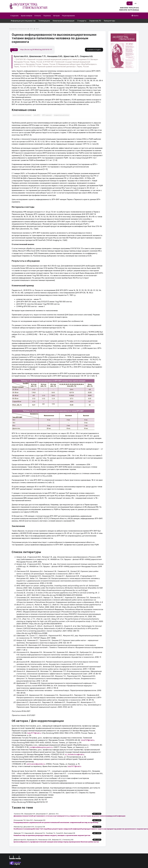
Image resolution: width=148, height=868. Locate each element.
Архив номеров (27, 16)
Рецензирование (68, 16)
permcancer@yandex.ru (36, 760)
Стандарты (82, 21)
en (136, 3)
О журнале (14, 16)
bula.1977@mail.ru (34, 729)
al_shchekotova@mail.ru (75, 750)
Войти (135, 16)
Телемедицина (44, 21)
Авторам (56, 16)
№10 (37, 25)
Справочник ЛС (95, 21)
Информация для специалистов (23, 21)
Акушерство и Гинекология (18, 25)
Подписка (47, 16)
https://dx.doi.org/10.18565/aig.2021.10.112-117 (36, 46)
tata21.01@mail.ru (88, 736)
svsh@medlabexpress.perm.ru (41, 743)
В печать (38, 16)
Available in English (94, 46)
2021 (31, 25)
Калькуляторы (110, 21)
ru (129, 3)
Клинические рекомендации (64, 21)
